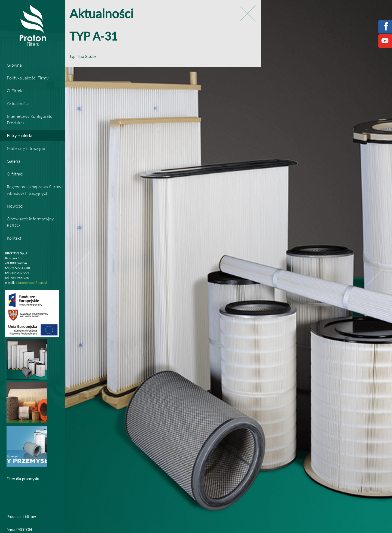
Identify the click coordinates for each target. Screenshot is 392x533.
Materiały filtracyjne (26, 148)
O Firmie (15, 90)
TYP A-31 (94, 37)
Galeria (14, 161)
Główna (14, 65)
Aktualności (18, 103)
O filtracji (16, 174)
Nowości (15, 206)
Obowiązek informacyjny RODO (30, 222)
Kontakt (14, 238)
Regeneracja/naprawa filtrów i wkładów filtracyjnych (35, 190)
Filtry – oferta (20, 135)
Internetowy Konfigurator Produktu (30, 119)
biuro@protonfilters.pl (31, 283)
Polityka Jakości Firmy (28, 78)
